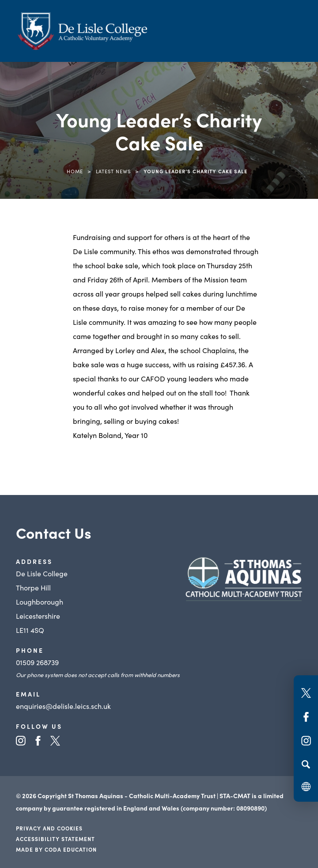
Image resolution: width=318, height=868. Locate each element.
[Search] (306, 764)
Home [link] (75, 171)
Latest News (113, 171)
